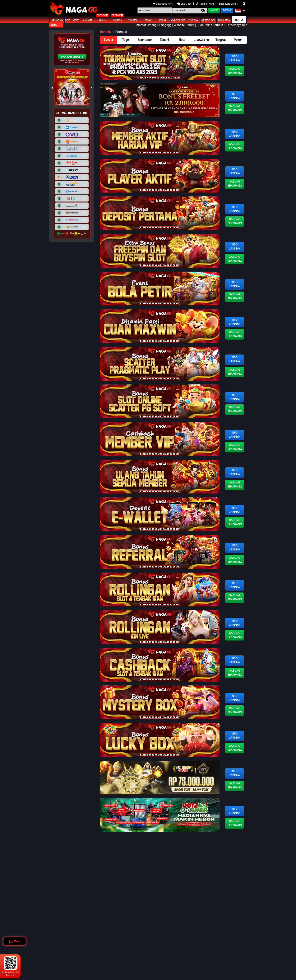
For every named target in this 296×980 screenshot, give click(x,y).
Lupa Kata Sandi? (229, 4)
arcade (133, 20)
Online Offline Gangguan (72, 233)
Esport (164, 40)
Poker (148, 20)
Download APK (163, 4)
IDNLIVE (117, 20)
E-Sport (87, 20)
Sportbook (72, 20)
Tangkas (193, 20)
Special (109, 40)
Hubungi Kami (205, 4)
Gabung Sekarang (235, 71)
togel (163, 20)
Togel (126, 40)
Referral (224, 20)
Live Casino (178, 20)
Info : (55, 25)
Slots (102, 20)
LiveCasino (201, 40)
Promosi (239, 20)
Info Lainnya (234, 59)
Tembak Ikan (208, 20)
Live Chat (184, 4)
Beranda (57, 20)
